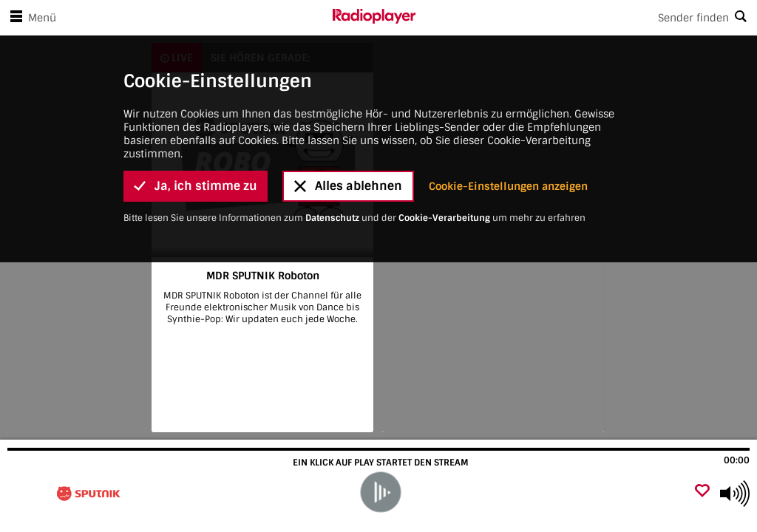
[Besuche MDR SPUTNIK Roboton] (91, 494)
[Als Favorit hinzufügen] (702, 492)
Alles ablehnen (348, 117)
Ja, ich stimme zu (196, 117)
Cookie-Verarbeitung (444, 149)
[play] (380, 492)
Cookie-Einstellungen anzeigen (508, 117)
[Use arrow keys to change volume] (735, 494)
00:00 (737, 460)
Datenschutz (332, 149)
